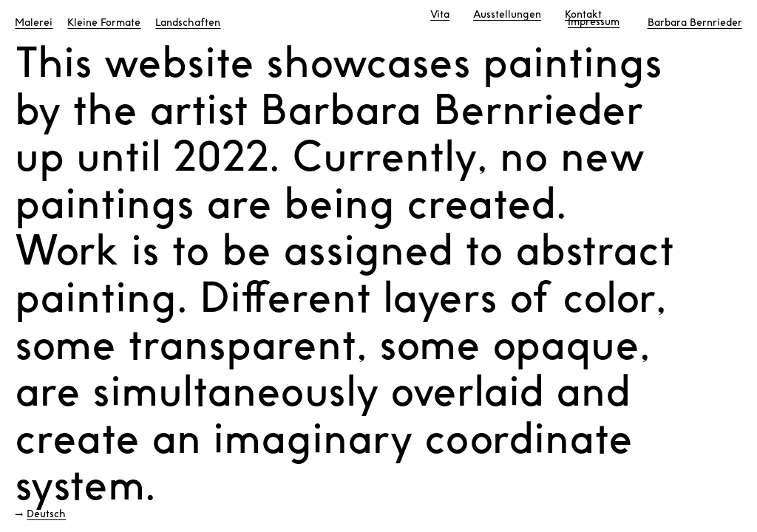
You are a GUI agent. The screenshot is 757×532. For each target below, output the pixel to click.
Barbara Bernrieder (695, 23)
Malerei (34, 23)
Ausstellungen (507, 14)
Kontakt (583, 14)
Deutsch (46, 514)
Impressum (594, 22)
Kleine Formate (104, 23)
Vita (440, 14)
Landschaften (188, 23)
